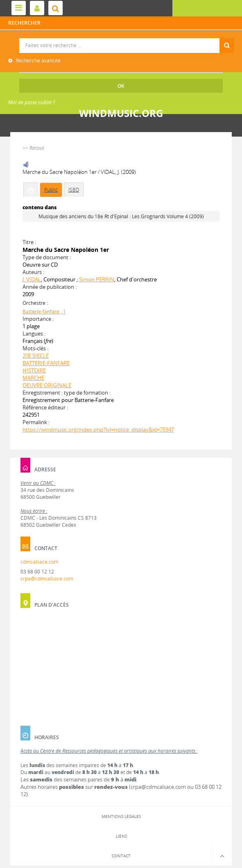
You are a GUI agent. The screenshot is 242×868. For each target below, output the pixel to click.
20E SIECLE (36, 356)
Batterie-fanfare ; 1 (44, 312)
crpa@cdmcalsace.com (47, 579)
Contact (121, 856)
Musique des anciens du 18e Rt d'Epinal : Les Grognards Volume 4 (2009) (121, 216)
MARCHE (33, 378)
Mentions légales (121, 816)
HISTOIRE (34, 370)
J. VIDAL (32, 279)
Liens (121, 836)
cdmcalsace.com (40, 562)
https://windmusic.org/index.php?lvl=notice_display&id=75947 (98, 429)
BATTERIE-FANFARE (46, 363)
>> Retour (34, 148)
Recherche (121, 38)
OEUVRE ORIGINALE (47, 385)
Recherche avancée (38, 61)
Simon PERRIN (97, 279)
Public (51, 190)
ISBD (74, 190)
